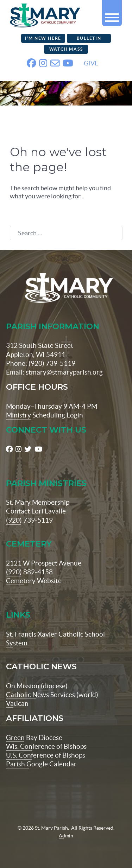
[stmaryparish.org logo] (36, 14)
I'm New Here (43, 38)
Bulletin (89, 38)
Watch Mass (66, 49)
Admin (66, 836)
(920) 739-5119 (29, 520)
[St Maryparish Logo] (66, 288)
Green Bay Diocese (34, 738)
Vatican (17, 703)
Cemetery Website (34, 581)
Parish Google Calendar (41, 764)
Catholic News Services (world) (52, 695)
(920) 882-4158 (29, 572)
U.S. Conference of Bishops (46, 755)
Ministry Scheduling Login (45, 415)
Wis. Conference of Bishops (46, 746)
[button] (112, 15)
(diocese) (54, 686)
